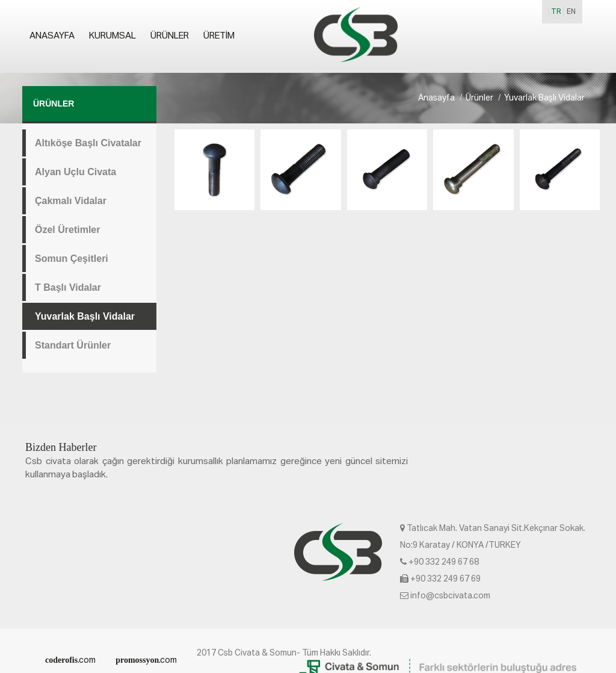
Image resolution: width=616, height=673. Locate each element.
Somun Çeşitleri (72, 259)
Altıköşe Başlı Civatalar (88, 143)
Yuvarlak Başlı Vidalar (85, 316)
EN (571, 12)
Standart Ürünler (73, 345)
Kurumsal (112, 36)
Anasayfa (52, 36)
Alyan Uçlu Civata (75, 172)
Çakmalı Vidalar (71, 201)
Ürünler (170, 36)
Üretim (219, 36)
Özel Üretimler (67, 230)
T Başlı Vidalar (68, 287)
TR (556, 12)
